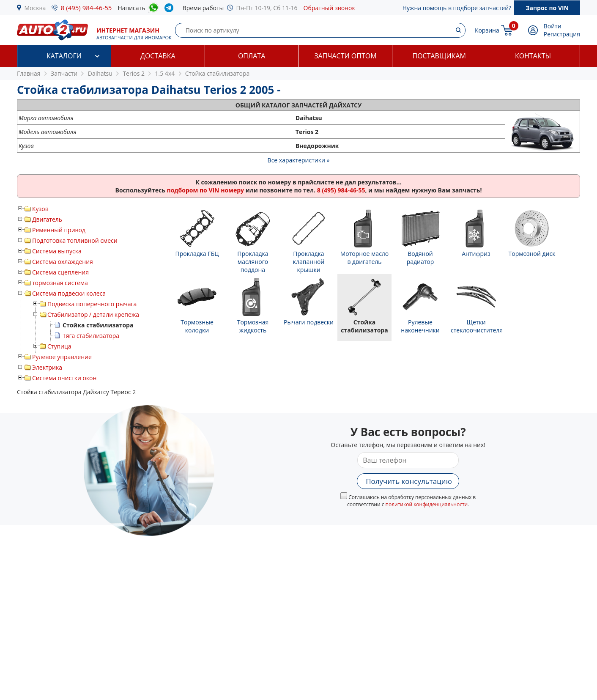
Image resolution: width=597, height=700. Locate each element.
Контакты (533, 56)
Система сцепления (60, 272)
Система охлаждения (63, 262)
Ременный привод (59, 230)
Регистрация (562, 34)
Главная (29, 73)
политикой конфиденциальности (427, 504)
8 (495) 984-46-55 (86, 8)
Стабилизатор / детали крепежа (93, 314)
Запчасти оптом (345, 56)
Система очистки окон (64, 378)
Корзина (487, 30)
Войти (553, 26)
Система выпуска (57, 251)
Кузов (40, 209)
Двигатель (47, 219)
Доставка (158, 56)
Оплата (252, 56)
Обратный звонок (329, 8)
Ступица (59, 346)
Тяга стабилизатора (91, 336)
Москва (35, 8)
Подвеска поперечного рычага (92, 304)
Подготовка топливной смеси (75, 240)
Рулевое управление (62, 357)
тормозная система (60, 283)
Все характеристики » (299, 160)
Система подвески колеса (69, 293)
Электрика (47, 367)
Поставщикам (439, 56)
